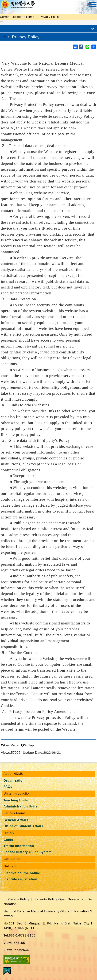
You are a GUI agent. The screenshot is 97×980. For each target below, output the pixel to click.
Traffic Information (19, 846)
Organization (14, 781)
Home (30, 17)
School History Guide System (28, 852)
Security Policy (46, 899)
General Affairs (16, 820)
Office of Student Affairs (23, 826)
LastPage (10, 745)
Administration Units (20, 806)
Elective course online (22, 873)
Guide (8, 840)
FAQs (8, 787)
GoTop (27, 745)
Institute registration (20, 879)
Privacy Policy (50, 17)
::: (2, 22)
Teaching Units (16, 800)
